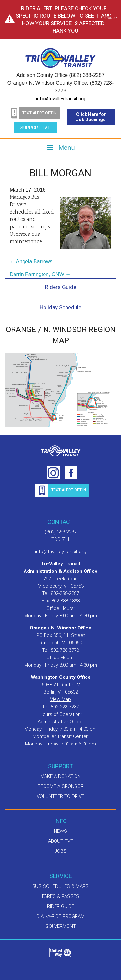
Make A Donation (60, 776)
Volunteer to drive (60, 796)
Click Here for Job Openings (91, 117)
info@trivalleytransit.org (61, 99)
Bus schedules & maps (60, 886)
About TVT (61, 841)
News (60, 831)
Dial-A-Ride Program (60, 916)
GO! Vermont (61, 926)
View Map (60, 699)
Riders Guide (61, 287)
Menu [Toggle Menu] (60, 148)
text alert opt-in (40, 113)
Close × (111, 18)
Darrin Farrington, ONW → (40, 274)
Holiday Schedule (60, 307)
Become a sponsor (61, 786)
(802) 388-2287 (61, 532)
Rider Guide (61, 906)
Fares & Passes (61, 896)
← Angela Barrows (31, 261)
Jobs (60, 851)
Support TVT (35, 128)
